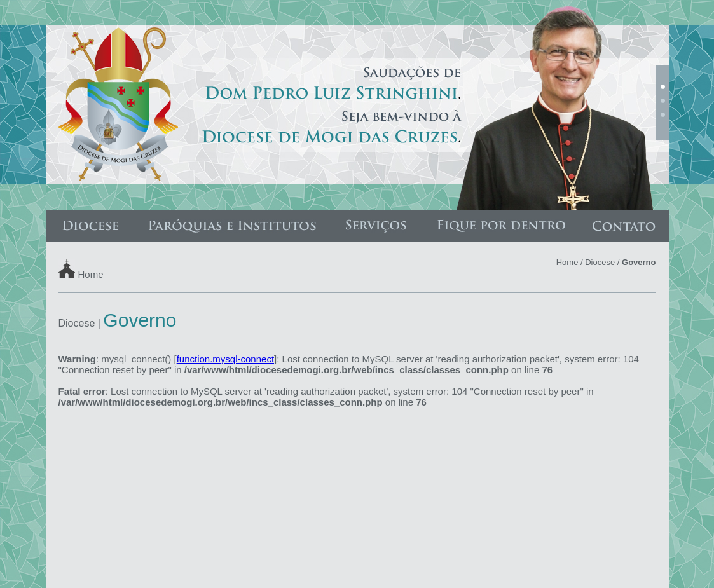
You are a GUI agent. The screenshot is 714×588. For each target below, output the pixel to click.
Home (91, 274)
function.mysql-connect (225, 359)
